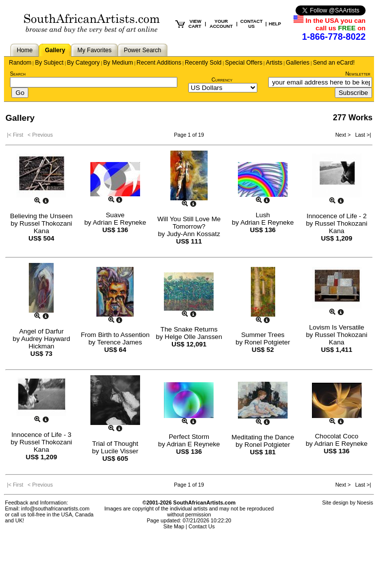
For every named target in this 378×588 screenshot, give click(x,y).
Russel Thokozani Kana (46, 227)
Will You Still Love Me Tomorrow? (189, 223)
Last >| (362, 135)
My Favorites (95, 50)
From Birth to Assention (115, 335)
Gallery (55, 50)
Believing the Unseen (41, 216)
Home (25, 50)
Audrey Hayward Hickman (46, 342)
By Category (83, 63)
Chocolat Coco (337, 436)
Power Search (142, 50)
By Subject (49, 63)
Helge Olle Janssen (194, 337)
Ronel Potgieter (267, 342)
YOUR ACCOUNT (221, 24)
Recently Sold (203, 63)
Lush (263, 215)
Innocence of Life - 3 (41, 435)
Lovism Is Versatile (337, 327)
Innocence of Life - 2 (337, 216)
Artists (274, 63)
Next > (344, 135)
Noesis (365, 503)
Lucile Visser (119, 451)
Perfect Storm (189, 437)
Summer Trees (263, 335)
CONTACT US (252, 24)
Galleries (298, 63)
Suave (115, 215)
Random (20, 63)
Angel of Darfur (41, 331)
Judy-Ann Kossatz (193, 234)
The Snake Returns (189, 329)
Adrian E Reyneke (119, 222)
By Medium (118, 63)
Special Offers (244, 63)
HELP (275, 24)
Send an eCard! (334, 63)
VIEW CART (195, 24)
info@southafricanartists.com (56, 508)
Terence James (119, 342)
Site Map (174, 526)
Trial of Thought (115, 444)
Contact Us (202, 526)
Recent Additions (159, 63)
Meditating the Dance (263, 437)
